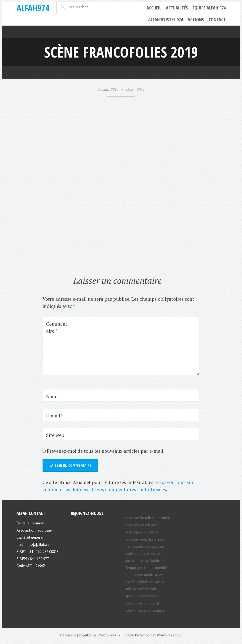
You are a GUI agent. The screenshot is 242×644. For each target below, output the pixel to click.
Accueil (154, 8)
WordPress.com (169, 635)
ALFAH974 (33, 8)
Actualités (177, 8)
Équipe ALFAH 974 (209, 8)
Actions (196, 20)
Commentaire (57, 327)
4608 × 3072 (135, 89)
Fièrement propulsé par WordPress (88, 635)
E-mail (55, 416)
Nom (53, 396)
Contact (217, 20)
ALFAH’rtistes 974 (166, 20)
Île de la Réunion (30, 523)
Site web (55, 435)
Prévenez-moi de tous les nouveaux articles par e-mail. (106, 451)
